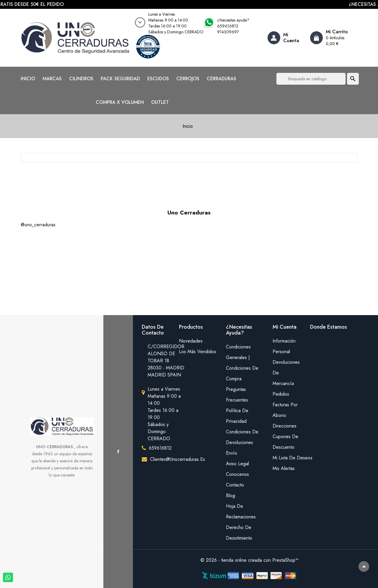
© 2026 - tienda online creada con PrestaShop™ (250, 560)
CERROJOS (188, 79)
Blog (230, 496)
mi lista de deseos (287, 458)
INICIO (28, 79)
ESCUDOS (158, 79)
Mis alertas (284, 468)
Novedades (191, 341)
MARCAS (52, 79)
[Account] (287, 38)
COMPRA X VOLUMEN (120, 102)
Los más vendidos (198, 352)
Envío (232, 453)
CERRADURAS (221, 79)
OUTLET (160, 102)
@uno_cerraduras (38, 225)
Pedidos (281, 394)
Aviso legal (237, 464)
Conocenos (237, 474)
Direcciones (285, 426)
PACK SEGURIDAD (120, 79)
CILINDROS (81, 79)
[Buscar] (311, 79)
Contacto (235, 485)
